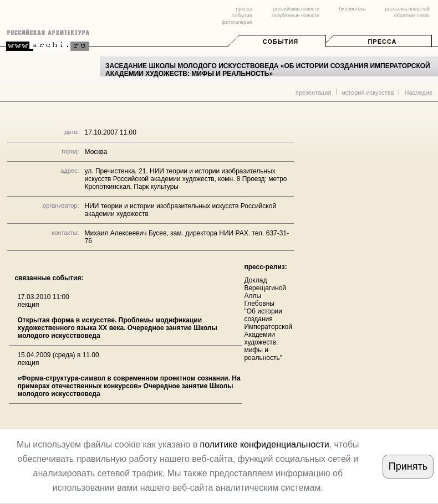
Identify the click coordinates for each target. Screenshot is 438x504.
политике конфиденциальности (265, 444)
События (281, 42)
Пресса (382, 42)
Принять (408, 466)
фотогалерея (237, 22)
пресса (244, 9)
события (242, 16)
